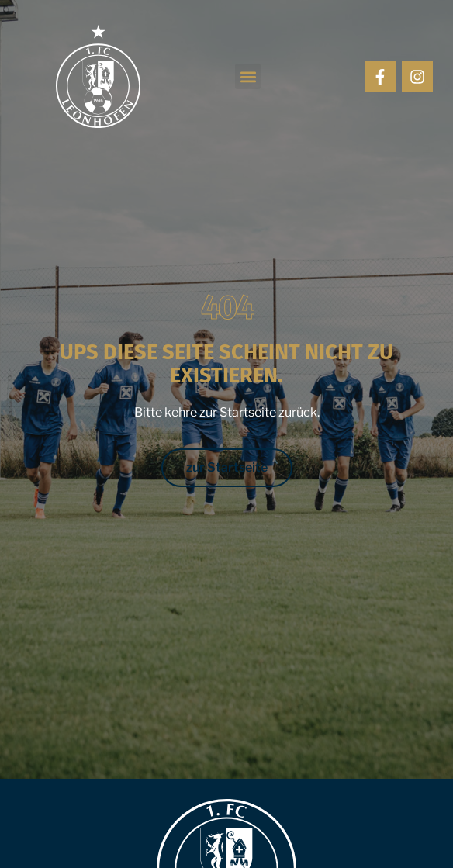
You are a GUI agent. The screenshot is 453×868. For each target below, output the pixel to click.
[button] (248, 76)
